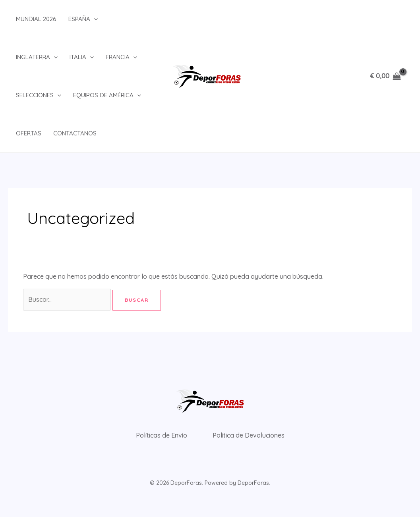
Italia (82, 57)
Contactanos (75, 133)
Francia (121, 57)
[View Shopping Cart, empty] (385, 76)
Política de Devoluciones (249, 435)
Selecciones (39, 95)
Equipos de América (107, 95)
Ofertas (29, 133)
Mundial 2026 (36, 19)
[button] (94, 19)
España (83, 19)
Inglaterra (37, 57)
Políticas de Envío (162, 435)
